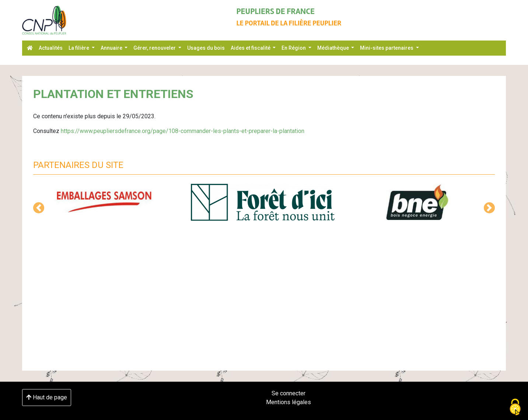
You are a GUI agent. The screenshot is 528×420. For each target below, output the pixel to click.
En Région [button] (294, 48)
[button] (39, 208)
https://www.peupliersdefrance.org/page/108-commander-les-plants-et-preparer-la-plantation (183, 131)
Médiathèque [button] (334, 48)
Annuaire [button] (112, 48)
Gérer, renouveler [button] (155, 48)
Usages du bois (206, 48)
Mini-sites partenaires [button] (387, 48)
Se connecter (289, 393)
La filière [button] (79, 48)
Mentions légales (289, 402)
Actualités (51, 48)
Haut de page (47, 397)
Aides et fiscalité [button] (251, 48)
